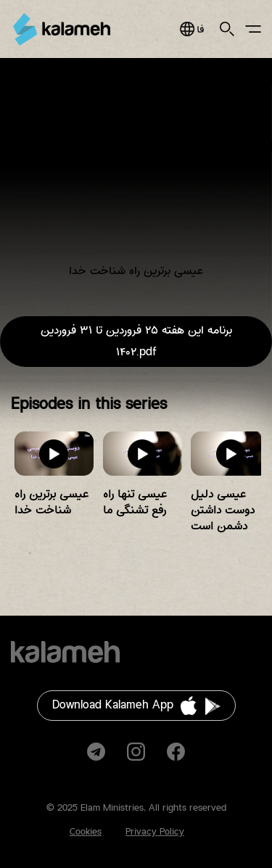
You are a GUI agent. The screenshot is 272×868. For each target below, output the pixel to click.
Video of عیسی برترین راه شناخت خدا (136, 179)
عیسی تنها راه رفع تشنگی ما (135, 502)
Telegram (96, 752)
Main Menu (253, 29)
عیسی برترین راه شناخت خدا (51, 502)
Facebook (176, 752)
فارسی (192, 29)
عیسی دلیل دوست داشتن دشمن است (223, 510)
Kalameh (62, 29)
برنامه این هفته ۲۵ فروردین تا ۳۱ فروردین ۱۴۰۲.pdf (136, 341)
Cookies (86, 832)
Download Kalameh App (113, 705)
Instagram (136, 752)
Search (227, 29)
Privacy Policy (155, 832)
